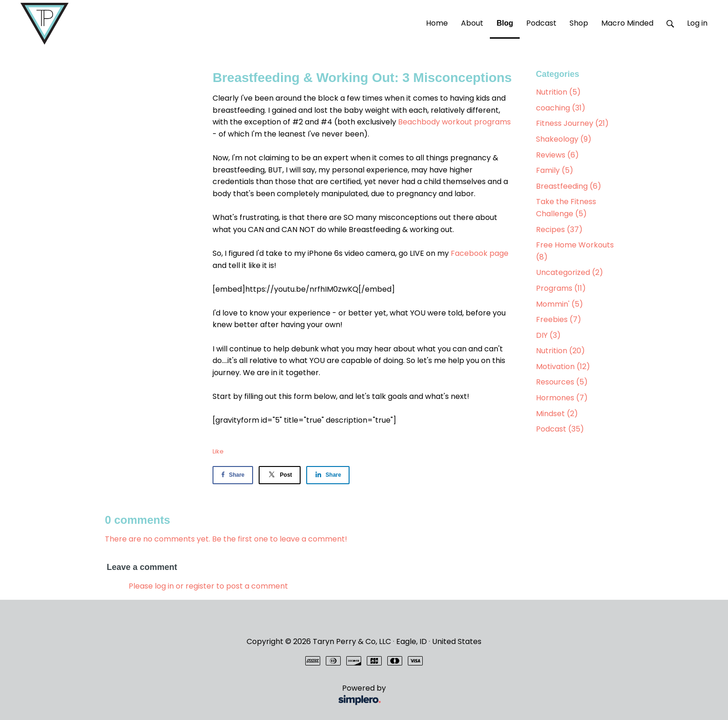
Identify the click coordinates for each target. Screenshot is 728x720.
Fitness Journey (572, 123)
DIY (548, 335)
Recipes (559, 230)
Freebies (559, 319)
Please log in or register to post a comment (208, 586)
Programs (561, 288)
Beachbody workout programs (454, 122)
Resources (562, 382)
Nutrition (558, 92)
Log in (697, 23)
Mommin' (560, 304)
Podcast (560, 429)
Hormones (562, 398)
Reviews (557, 155)
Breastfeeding (569, 186)
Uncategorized (570, 272)
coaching (561, 108)
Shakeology (564, 139)
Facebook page (480, 253)
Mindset (557, 414)
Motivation (563, 367)
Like (218, 451)
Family (555, 170)
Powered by (247, 695)
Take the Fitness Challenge (566, 208)
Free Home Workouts (575, 251)
